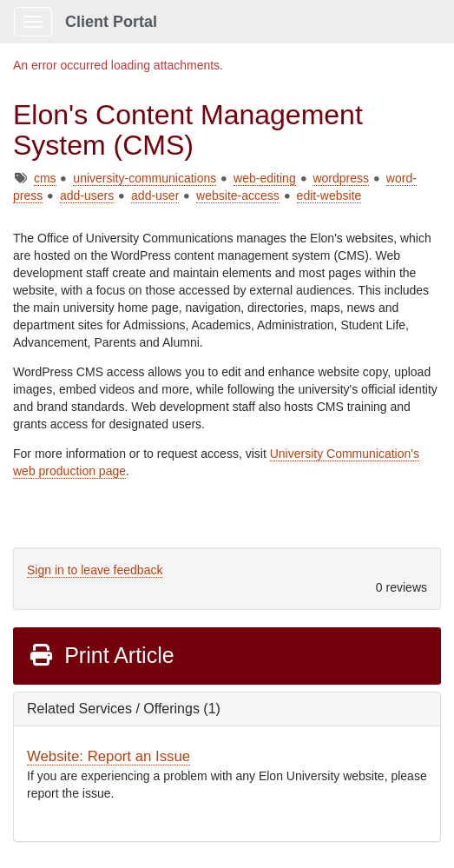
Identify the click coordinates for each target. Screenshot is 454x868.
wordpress (341, 178)
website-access (238, 195)
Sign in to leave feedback (95, 570)
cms (45, 178)
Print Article (101, 655)
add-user (155, 195)
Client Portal (111, 22)
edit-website (329, 195)
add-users (87, 195)
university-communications (145, 178)
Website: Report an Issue (109, 756)
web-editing (265, 178)
